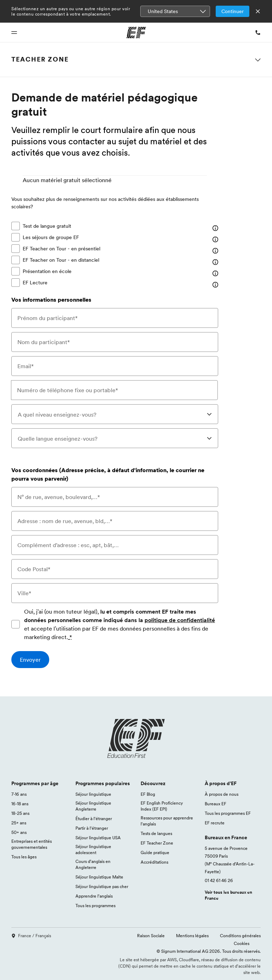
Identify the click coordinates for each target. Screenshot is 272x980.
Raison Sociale (151, 936)
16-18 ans (20, 804)
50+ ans (19, 832)
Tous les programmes (95, 906)
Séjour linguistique (93, 794)
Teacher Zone (40, 59)
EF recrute (215, 823)
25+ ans (19, 823)
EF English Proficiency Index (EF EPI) (162, 806)
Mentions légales (192, 936)
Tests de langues (156, 833)
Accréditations (154, 862)
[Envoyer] (30, 660)
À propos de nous (222, 794)
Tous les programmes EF (228, 813)
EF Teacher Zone (157, 843)
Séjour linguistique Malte (99, 877)
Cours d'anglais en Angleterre (93, 864)
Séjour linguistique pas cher (102, 886)
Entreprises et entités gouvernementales (32, 844)
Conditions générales (240, 936)
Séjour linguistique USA (98, 838)
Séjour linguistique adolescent (93, 849)
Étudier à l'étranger (94, 819)
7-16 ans (19, 794)
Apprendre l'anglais (94, 896)
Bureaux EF (216, 804)
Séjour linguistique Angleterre (93, 806)
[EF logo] (136, 738)
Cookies (242, 943)
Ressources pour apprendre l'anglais (167, 821)
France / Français (31, 936)
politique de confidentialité (180, 620)
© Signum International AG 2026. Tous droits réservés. (209, 951)
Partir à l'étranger (92, 828)
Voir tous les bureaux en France (228, 895)
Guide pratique (155, 853)
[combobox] (115, 414)
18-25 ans (20, 813)
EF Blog (148, 794)
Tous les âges (24, 857)
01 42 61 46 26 (219, 880)
